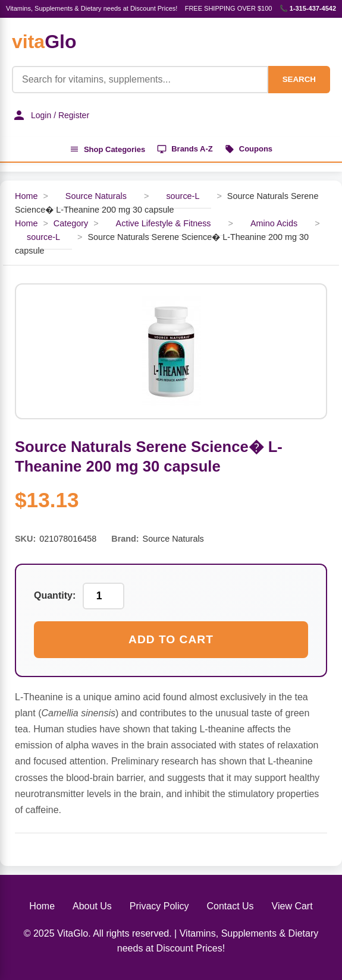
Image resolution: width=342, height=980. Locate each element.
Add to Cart (171, 639)
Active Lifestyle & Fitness (164, 223)
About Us (92, 906)
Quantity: (55, 595)
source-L (183, 196)
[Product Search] (140, 80)
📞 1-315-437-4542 (308, 8)
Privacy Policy (159, 906)
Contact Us (230, 906)
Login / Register (51, 115)
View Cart (292, 906)
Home (26, 196)
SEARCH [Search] (299, 79)
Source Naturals (96, 196)
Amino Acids (274, 223)
